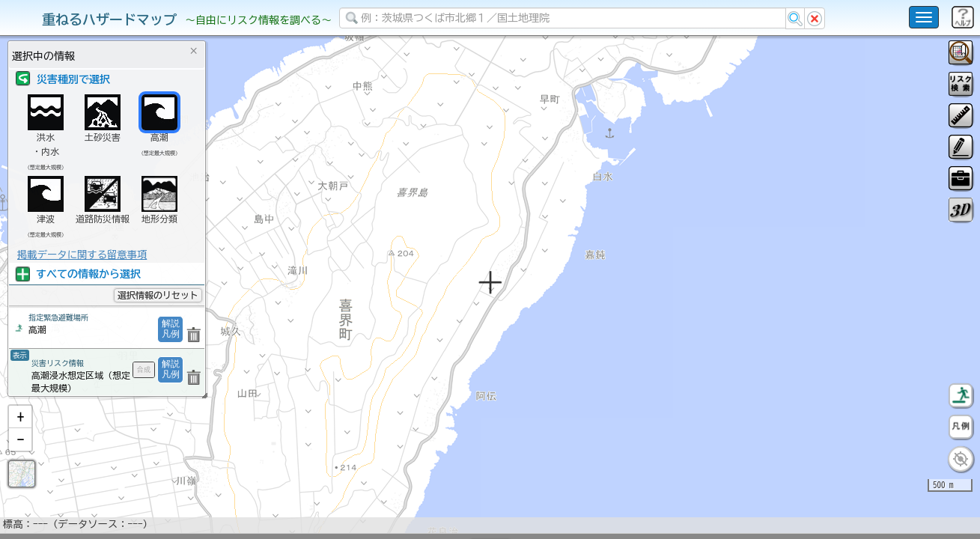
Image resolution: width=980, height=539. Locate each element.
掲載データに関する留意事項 (82, 255)
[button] (20, 456)
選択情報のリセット (158, 295)
